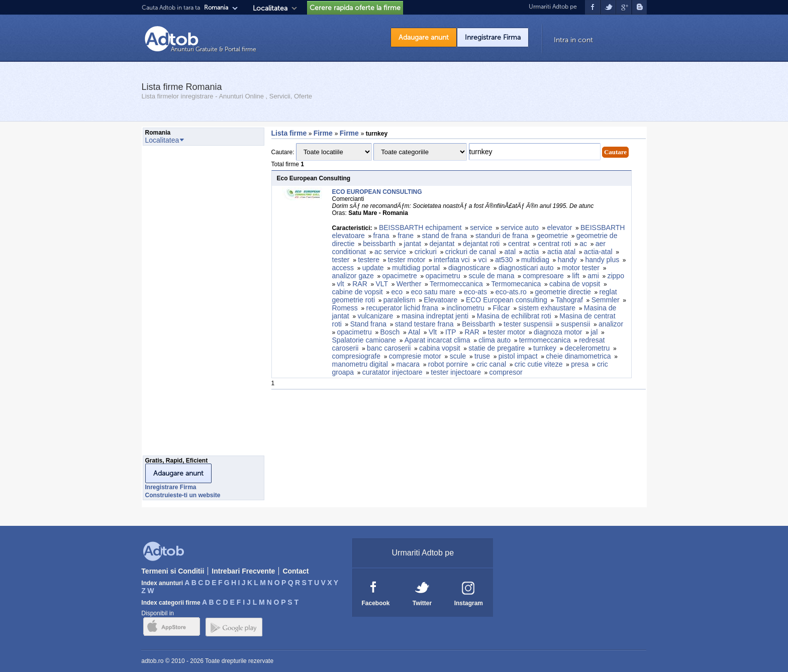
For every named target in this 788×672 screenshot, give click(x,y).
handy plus (602, 260)
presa (580, 364)
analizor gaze (353, 276)
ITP (451, 332)
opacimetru (442, 276)
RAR (360, 284)
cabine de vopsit (358, 292)
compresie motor (415, 356)
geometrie (552, 236)
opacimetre (399, 276)
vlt (341, 284)
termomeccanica (545, 340)
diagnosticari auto (526, 268)
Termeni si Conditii (173, 571)
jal (594, 332)
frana (381, 236)
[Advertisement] (183, 303)
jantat (413, 244)
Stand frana (368, 324)
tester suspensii (528, 324)
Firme (324, 133)
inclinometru (465, 308)
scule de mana (491, 276)
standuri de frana (502, 236)
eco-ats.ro (511, 292)
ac (583, 244)
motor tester (581, 268)
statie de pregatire (497, 348)
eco (397, 292)
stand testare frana (424, 324)
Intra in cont (573, 40)
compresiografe (357, 356)
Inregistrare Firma (493, 37)
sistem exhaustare (547, 308)
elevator (560, 228)
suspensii (575, 324)
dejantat (442, 244)
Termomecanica (516, 284)
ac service (390, 252)
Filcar (502, 308)
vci (482, 260)
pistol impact (518, 356)
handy (567, 260)
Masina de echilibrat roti (514, 316)
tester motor (407, 260)
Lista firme (289, 133)
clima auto (495, 340)
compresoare (543, 276)
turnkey (545, 348)
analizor (611, 324)
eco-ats (475, 292)
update (373, 268)
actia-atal (598, 252)
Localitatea (270, 8)
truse (482, 356)
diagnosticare (469, 268)
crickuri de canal (471, 252)
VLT (382, 284)
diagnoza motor (558, 332)
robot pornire (448, 364)
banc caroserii (389, 348)
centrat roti (554, 244)
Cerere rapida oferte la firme (355, 8)
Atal (414, 332)
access (343, 268)
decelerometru (587, 348)
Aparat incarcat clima (437, 340)
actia (532, 252)
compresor (506, 372)
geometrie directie (563, 292)
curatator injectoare (392, 372)
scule (458, 356)
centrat (519, 244)
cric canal (491, 364)
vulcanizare (375, 316)
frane (406, 236)
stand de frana (445, 236)
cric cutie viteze (539, 364)
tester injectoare (456, 372)
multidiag (535, 260)
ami (593, 276)
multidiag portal (416, 268)
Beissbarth (478, 324)
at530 (504, 260)
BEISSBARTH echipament (420, 228)
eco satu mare (433, 292)
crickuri (426, 252)
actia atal (561, 252)
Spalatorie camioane (364, 340)
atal (510, 252)
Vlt (433, 332)
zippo (615, 276)
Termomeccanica (456, 284)
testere (369, 260)
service (481, 228)
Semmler (606, 300)
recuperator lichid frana (402, 308)
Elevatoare (440, 300)
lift (576, 276)
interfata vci (452, 260)
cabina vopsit (440, 348)
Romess (345, 308)
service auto (519, 228)
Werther (409, 284)
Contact (295, 571)
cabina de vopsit (575, 284)
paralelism (400, 300)
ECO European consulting (507, 300)
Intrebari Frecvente (243, 571)
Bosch (390, 332)
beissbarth (379, 244)
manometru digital (360, 364)
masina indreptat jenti (435, 316)
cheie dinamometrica (578, 356)
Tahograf (569, 300)
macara (408, 364)
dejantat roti (481, 244)
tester (341, 260)
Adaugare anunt (424, 37)
